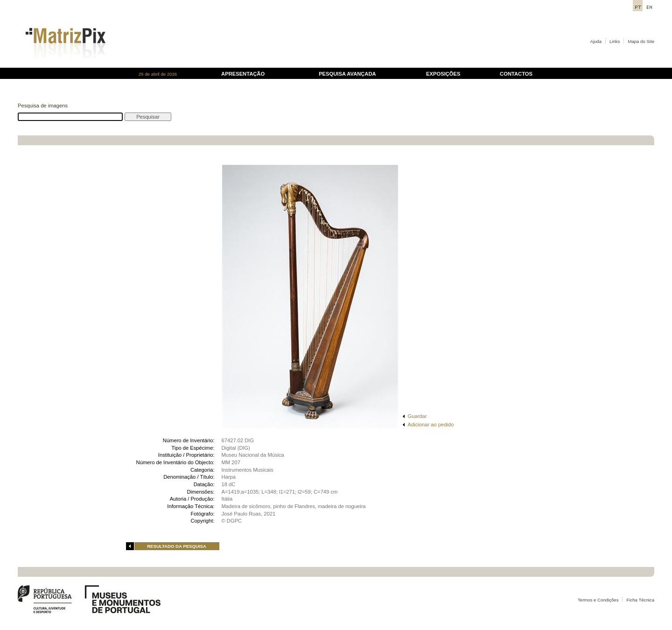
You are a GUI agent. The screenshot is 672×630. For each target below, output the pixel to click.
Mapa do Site (641, 41)
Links (615, 41)
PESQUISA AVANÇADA (347, 74)
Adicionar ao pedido (431, 425)
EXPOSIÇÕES (443, 74)
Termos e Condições (598, 600)
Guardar (417, 416)
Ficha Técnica (640, 600)
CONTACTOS (516, 74)
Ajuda (596, 41)
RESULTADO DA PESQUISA (177, 546)
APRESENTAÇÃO (243, 74)
